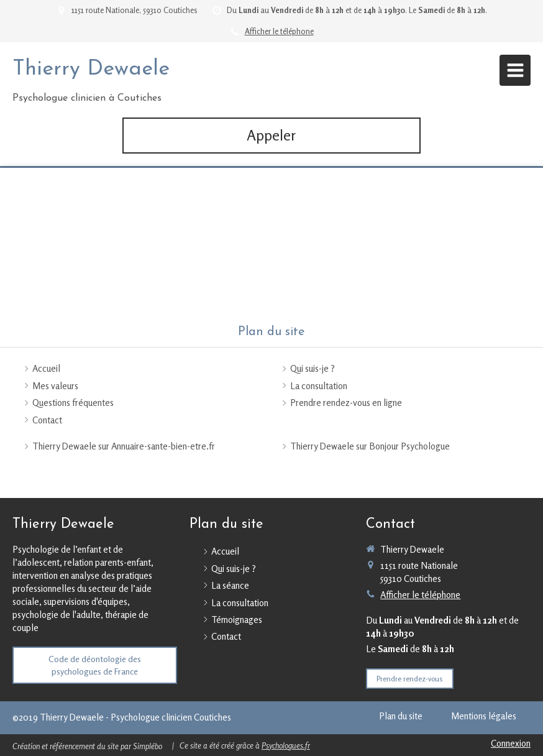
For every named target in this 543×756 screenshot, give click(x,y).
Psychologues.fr (286, 745)
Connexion (511, 743)
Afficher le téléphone (279, 31)
